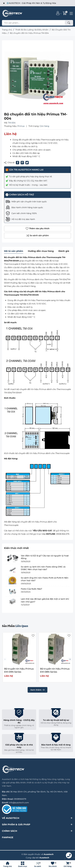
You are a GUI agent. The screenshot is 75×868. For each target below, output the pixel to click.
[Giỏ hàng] (65, 13)
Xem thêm (37, 690)
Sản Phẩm (15, 626)
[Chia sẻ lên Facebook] (18, 163)
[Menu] (71, 13)
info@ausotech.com (19, 803)
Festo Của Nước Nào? (31, 589)
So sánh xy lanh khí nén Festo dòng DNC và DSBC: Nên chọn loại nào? (43, 568)
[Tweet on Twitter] (27, 163)
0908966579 (20, 799)
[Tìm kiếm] (69, 23)
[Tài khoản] (58, 13)
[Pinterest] (22, 163)
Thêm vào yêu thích (38, 229)
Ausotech (44, 858)
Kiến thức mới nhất (16, 548)
